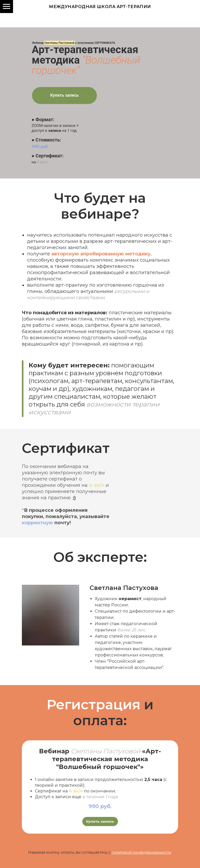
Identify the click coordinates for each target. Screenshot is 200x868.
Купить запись (64, 95)
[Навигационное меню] (7, 7)
